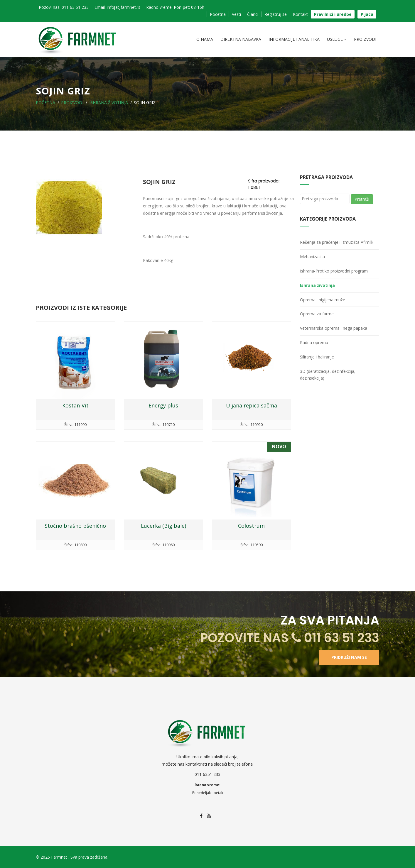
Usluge (337, 39)
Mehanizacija (312, 257)
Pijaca (367, 14)
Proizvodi (365, 39)
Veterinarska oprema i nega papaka (334, 328)
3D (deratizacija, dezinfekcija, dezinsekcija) (328, 375)
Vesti (236, 14)
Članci (253, 14)
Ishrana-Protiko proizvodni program (334, 271)
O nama (205, 39)
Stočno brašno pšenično (75, 526)
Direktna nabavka (241, 39)
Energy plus (163, 405)
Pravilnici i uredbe (333, 14)
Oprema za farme (317, 314)
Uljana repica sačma (252, 405)
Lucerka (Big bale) (163, 526)
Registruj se (276, 14)
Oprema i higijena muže (323, 300)
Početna (218, 14)
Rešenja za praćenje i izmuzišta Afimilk (337, 242)
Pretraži (362, 199)
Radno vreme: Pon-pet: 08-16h (175, 7)
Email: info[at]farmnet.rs (117, 7)
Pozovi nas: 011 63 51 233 (64, 7)
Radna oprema (314, 342)
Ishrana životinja (109, 103)
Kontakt (300, 14)
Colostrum (251, 526)
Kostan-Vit (75, 405)
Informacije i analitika (294, 39)
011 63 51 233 (335, 638)
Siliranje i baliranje (317, 357)
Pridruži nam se (349, 657)
